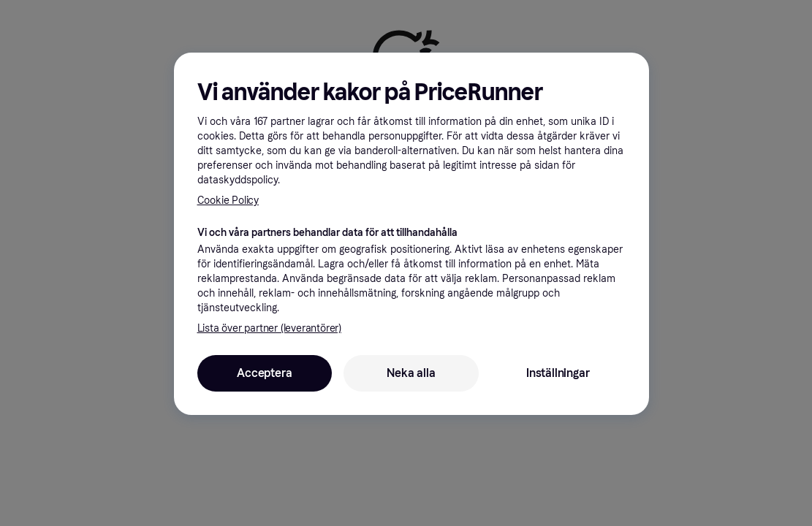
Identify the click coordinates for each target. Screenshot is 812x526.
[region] (411, 234)
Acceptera (264, 373)
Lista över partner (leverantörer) (269, 328)
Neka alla (411, 373)
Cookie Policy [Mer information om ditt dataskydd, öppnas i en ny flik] (228, 201)
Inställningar (558, 373)
